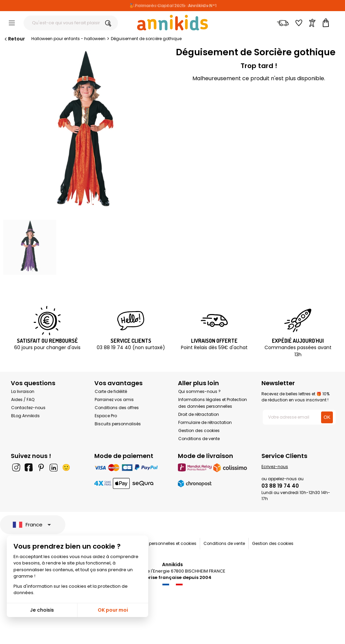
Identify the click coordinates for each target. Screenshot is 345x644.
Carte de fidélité (111, 391)
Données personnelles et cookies (163, 543)
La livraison (23, 391)
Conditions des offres (117, 408)
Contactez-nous (28, 408)
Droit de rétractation (199, 414)
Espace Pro (106, 416)
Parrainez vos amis (114, 400)
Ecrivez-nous (275, 467)
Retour (14, 39)
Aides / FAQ (23, 400)
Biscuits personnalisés (118, 424)
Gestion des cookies (199, 431)
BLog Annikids (25, 416)
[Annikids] (172, 23)
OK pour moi (113, 610)
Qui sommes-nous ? (199, 391)
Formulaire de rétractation (205, 422)
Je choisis (42, 610)
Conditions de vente (199, 439)
